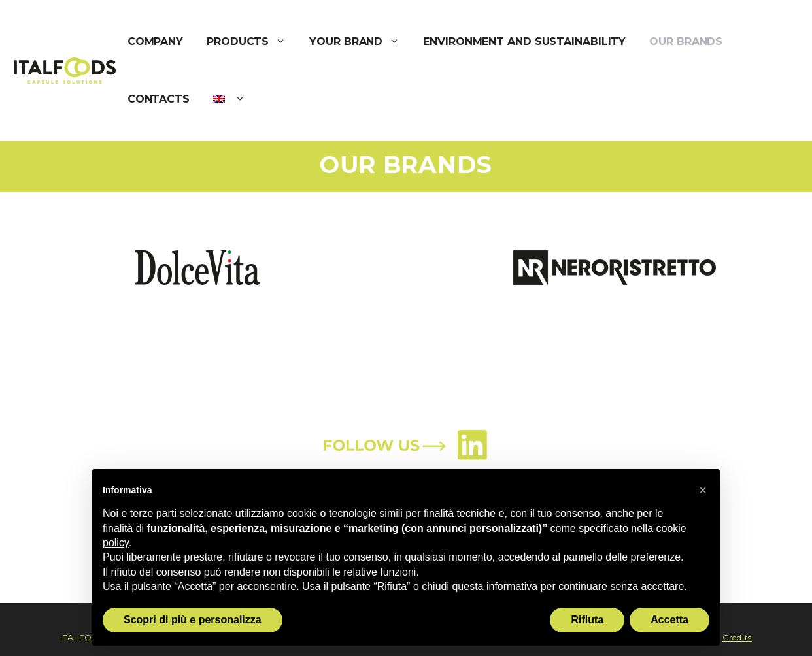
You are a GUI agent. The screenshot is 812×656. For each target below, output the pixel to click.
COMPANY (155, 41)
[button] (703, 490)
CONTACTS (159, 99)
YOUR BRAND (360, 42)
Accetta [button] (669, 620)
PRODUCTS (252, 42)
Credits (737, 637)
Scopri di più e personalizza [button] (193, 620)
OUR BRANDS (686, 41)
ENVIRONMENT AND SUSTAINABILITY (524, 41)
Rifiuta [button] (587, 620)
